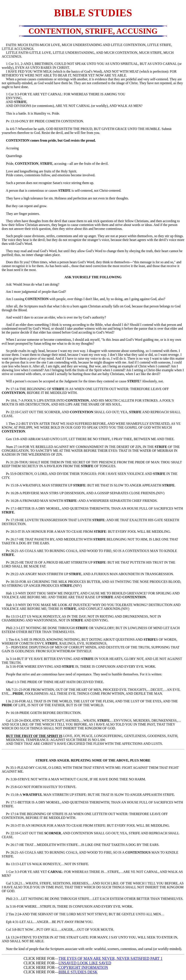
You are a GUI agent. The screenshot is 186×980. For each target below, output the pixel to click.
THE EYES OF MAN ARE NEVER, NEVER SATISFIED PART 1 (110, 959)
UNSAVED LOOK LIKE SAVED (85, 963)
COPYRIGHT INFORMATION (83, 968)
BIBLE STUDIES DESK (78, 972)
